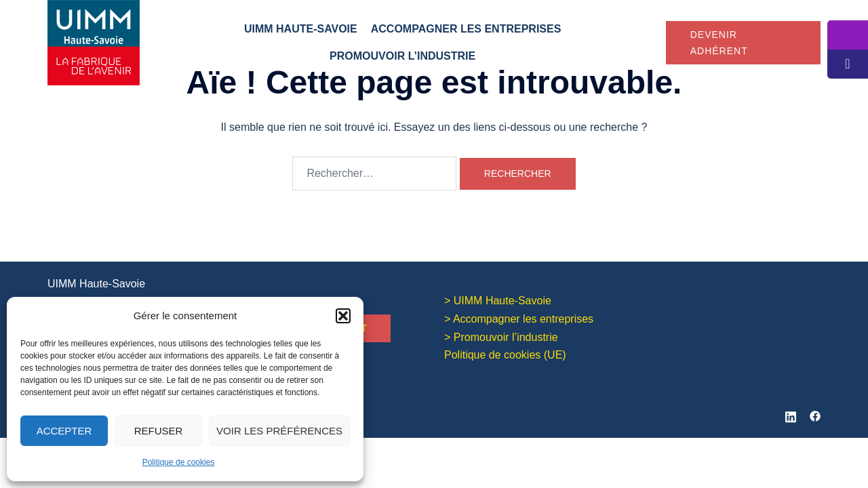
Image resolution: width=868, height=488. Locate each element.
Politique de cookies (179, 462)
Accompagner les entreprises (466, 29)
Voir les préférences (279, 431)
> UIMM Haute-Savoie (498, 299)
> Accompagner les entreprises (519, 318)
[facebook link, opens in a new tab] (815, 413)
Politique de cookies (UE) (505, 353)
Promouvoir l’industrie (402, 56)
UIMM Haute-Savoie (301, 29)
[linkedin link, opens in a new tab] (791, 413)
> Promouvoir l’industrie (501, 336)
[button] (343, 316)
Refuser (159, 431)
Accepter (64, 431)
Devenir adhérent (719, 43)
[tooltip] (848, 35)
